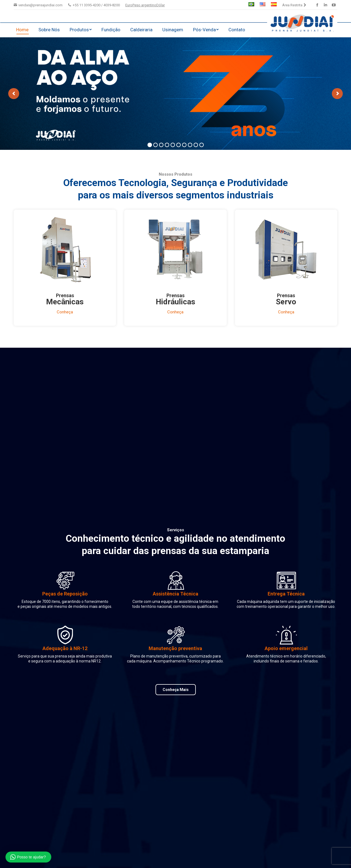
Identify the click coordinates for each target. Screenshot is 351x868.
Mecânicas (65, 302)
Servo (286, 302)
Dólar (161, 5)
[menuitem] (251, 5)
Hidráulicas (175, 302)
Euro (129, 5)
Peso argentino (144, 5)
